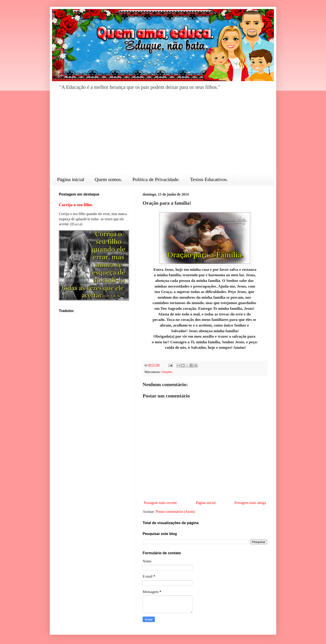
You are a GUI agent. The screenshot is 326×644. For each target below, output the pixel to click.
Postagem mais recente (160, 503)
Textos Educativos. (209, 179)
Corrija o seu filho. (76, 205)
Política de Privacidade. (156, 179)
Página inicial (71, 179)
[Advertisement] (163, 135)
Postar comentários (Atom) (175, 512)
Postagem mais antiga (250, 503)
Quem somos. (108, 179)
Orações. (167, 372)
